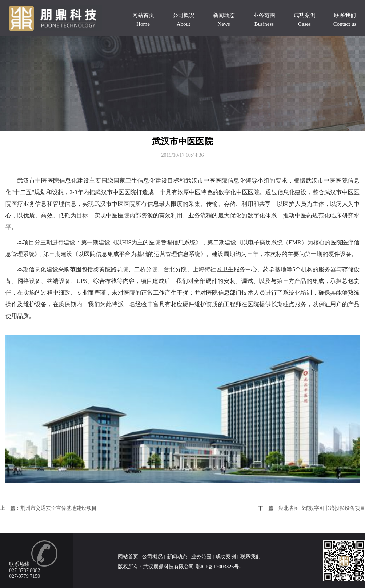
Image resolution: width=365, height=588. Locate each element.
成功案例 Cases (305, 20)
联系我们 (250, 557)
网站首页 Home (143, 20)
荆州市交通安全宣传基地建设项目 (59, 508)
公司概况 (152, 557)
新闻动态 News (224, 20)
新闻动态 (177, 557)
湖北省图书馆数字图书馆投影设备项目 (322, 508)
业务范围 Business (264, 20)
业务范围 (201, 557)
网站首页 (128, 557)
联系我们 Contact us (345, 20)
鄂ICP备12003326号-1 (219, 567)
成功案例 (226, 557)
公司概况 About (184, 20)
